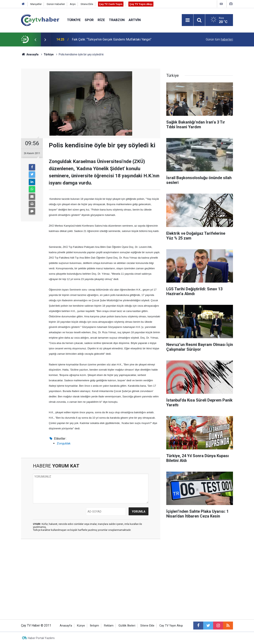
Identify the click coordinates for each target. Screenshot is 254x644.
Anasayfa (66, 626)
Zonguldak (64, 443)
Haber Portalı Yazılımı (41, 638)
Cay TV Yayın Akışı (171, 626)
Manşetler (36, 4)
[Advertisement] (91, 580)
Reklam (109, 626)
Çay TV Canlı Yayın (111, 4)
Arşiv (73, 4)
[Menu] (188, 20)
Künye (81, 626)
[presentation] (35, 40)
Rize (101, 20)
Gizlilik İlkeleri (127, 626)
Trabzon (117, 20)
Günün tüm (219, 39)
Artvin (135, 20)
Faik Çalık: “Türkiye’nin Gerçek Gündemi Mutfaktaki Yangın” (112, 39)
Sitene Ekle (87, 4)
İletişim (94, 626)
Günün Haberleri (56, 4)
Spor (89, 20)
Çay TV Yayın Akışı (141, 4)
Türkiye (74, 20)
